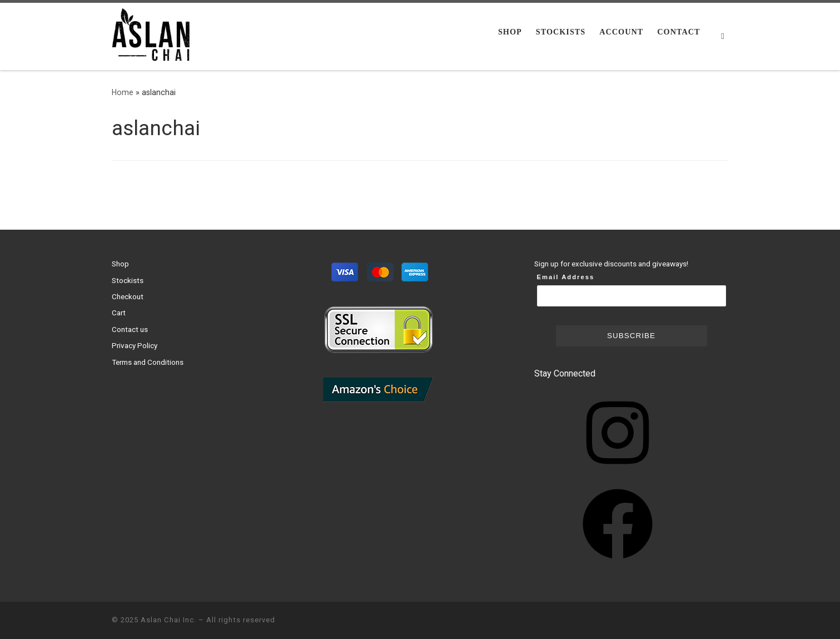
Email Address (566, 277)
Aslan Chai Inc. (168, 620)
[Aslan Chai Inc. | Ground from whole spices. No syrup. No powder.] (153, 35)
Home (123, 92)
